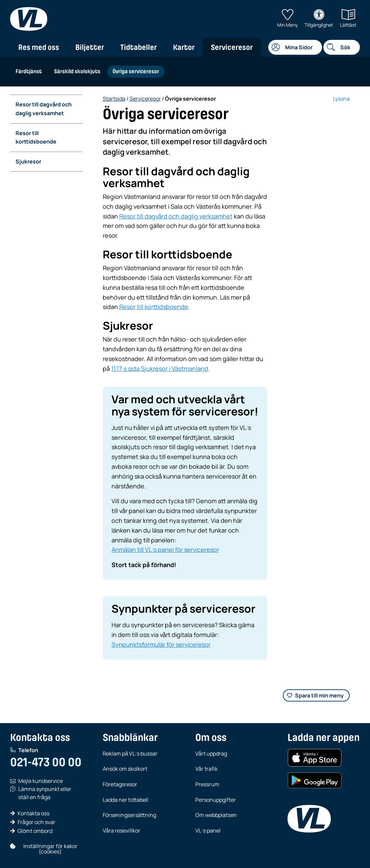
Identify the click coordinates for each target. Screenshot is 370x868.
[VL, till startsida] (29, 19)
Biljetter (90, 47)
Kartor (184, 47)
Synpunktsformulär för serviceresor (161, 644)
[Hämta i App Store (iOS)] (315, 758)
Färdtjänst (29, 71)
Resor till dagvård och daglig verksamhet (44, 109)
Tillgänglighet (319, 19)
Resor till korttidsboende (36, 137)
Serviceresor (232, 47)
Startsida (114, 99)
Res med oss (39, 47)
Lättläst (348, 19)
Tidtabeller (139, 47)
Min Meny (287, 19)
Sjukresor (28, 161)
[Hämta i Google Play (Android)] (315, 781)
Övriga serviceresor (136, 71)
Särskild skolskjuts (77, 71)
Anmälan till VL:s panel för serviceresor (165, 550)
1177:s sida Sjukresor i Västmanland (160, 368)
